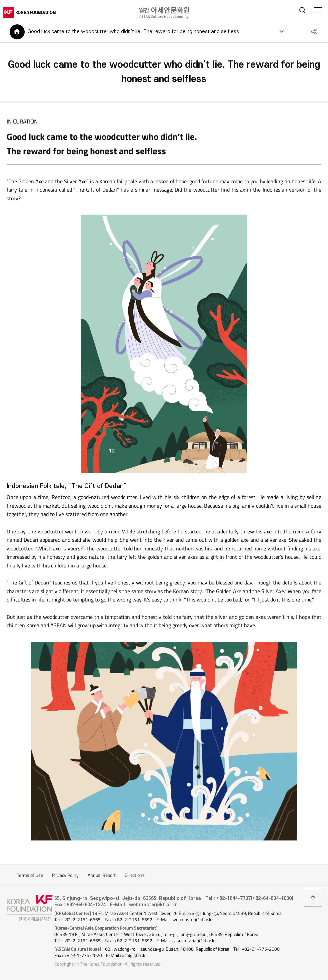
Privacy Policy (65, 876)
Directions (135, 876)
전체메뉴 (317, 10)
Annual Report (102, 876)
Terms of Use (30, 876)
